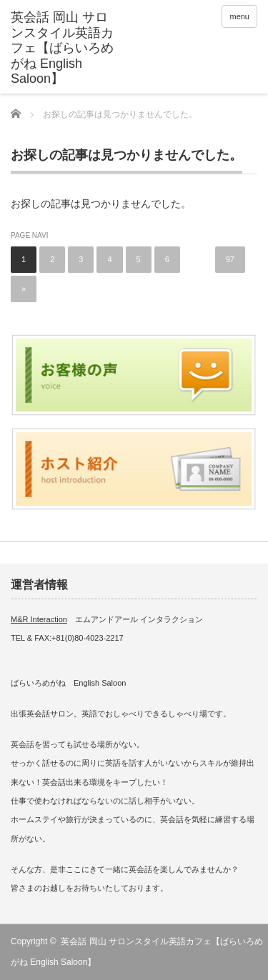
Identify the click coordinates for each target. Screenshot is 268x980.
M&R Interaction (39, 619)
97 (230, 259)
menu (239, 16)
